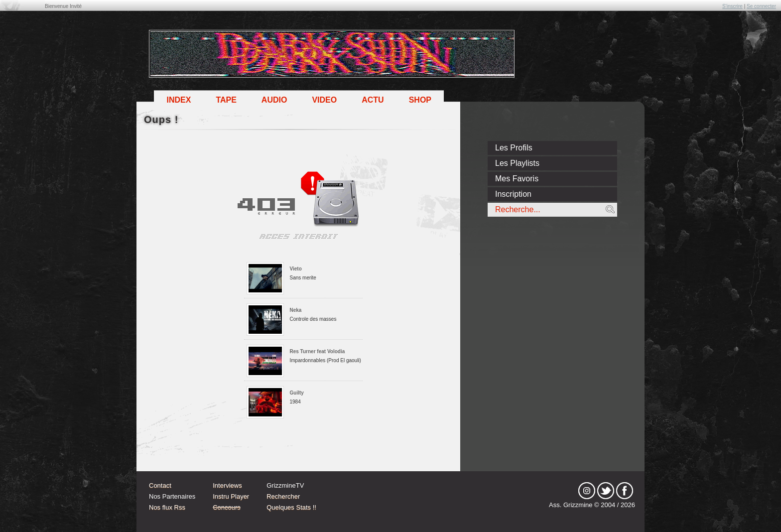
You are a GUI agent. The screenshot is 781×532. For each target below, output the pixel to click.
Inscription (513, 194)
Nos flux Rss (167, 507)
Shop (420, 100)
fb (625, 491)
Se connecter (761, 6)
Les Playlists (517, 163)
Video (324, 100)
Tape (226, 100)
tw (606, 491)
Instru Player (231, 496)
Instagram (587, 491)
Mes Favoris (517, 179)
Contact (160, 485)
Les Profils (514, 148)
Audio (274, 100)
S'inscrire (732, 6)
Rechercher (283, 496)
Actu (373, 100)
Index (179, 100)
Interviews (227, 485)
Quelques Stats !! (291, 507)
